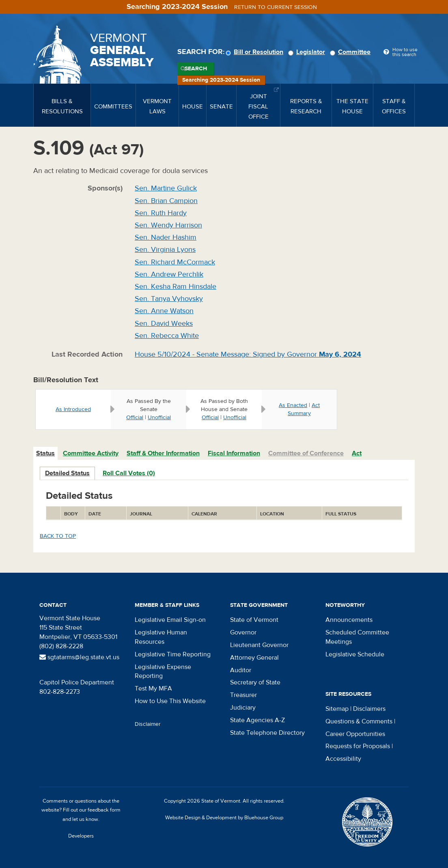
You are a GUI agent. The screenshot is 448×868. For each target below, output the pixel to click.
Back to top (58, 536)
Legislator (308, 52)
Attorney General (254, 658)
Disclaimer (148, 724)
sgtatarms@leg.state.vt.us (79, 657)
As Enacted (293, 405)
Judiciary (243, 708)
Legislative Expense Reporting (163, 672)
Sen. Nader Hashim (166, 237)
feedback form (104, 810)
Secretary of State (255, 682)
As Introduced (73, 409)
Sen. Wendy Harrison (168, 225)
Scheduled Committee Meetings (357, 637)
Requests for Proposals (358, 746)
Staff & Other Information (163, 453)
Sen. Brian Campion (166, 201)
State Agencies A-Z (257, 720)
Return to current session (276, 7)
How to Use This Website (170, 701)
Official (135, 418)
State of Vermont (254, 620)
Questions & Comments (359, 721)
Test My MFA (153, 688)
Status (45, 453)
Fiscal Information (234, 453)
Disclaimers (369, 709)
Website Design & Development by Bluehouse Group (224, 818)
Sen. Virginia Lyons (165, 250)
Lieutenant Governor (259, 645)
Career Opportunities (355, 734)
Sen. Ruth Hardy (161, 213)
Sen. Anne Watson (164, 311)
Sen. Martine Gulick (166, 188)
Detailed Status (67, 473)
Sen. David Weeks (164, 324)
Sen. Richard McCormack (175, 262)
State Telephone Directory (267, 733)
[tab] (46, 453)
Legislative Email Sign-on (170, 620)
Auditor (241, 670)
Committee (351, 52)
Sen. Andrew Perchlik (169, 274)
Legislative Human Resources (161, 637)
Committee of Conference (306, 453)
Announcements (349, 620)
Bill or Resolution (256, 52)
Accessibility (343, 759)
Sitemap (337, 709)
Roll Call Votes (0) (129, 473)
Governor (243, 632)
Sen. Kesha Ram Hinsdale (176, 287)
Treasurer (243, 695)
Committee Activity (91, 453)
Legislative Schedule (355, 654)
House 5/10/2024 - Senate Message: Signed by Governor (248, 354)
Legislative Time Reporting (173, 654)
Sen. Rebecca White (167, 336)
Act (357, 453)
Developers (81, 836)
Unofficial (159, 418)
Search (196, 69)
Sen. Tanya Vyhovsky (169, 299)
